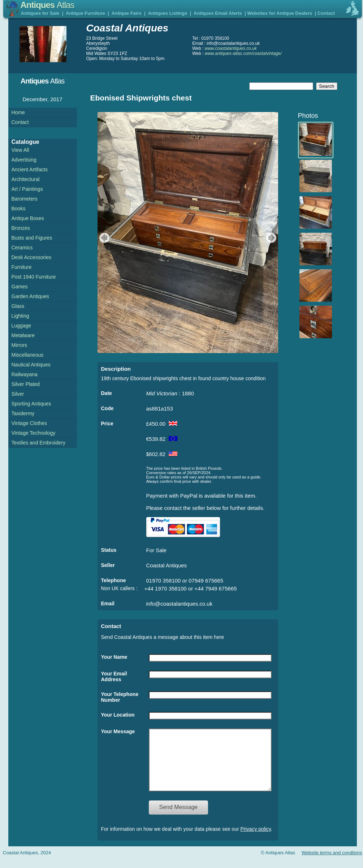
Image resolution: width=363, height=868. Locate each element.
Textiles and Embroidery (38, 443)
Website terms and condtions (332, 863)
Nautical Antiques (31, 365)
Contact (326, 13)
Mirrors (20, 345)
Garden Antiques (30, 296)
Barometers (25, 199)
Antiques (47, 5)
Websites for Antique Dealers (280, 13)
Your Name (114, 657)
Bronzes (21, 228)
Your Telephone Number (120, 697)
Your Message (118, 731)
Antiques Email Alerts (218, 13)
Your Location (118, 715)
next (272, 238)
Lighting (20, 316)
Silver (18, 394)
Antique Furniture (85, 13)
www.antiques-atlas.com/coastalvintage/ (243, 53)
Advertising (24, 160)
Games (20, 287)
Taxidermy (23, 413)
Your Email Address (114, 676)
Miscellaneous (28, 355)
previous (103, 238)
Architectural (26, 179)
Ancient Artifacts (30, 169)
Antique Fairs (127, 13)
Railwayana (25, 374)
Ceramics (22, 248)
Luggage (21, 326)
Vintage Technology (34, 433)
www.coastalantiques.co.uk (231, 48)
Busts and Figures (32, 238)
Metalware (23, 335)
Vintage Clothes (29, 423)
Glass (18, 306)
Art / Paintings (27, 189)
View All (20, 150)
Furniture (22, 267)
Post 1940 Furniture (34, 277)
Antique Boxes (28, 218)
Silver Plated (26, 384)
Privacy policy (256, 840)
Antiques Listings (167, 13)
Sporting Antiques (31, 404)
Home (18, 112)
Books (19, 209)
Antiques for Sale (40, 13)
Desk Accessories (31, 257)
